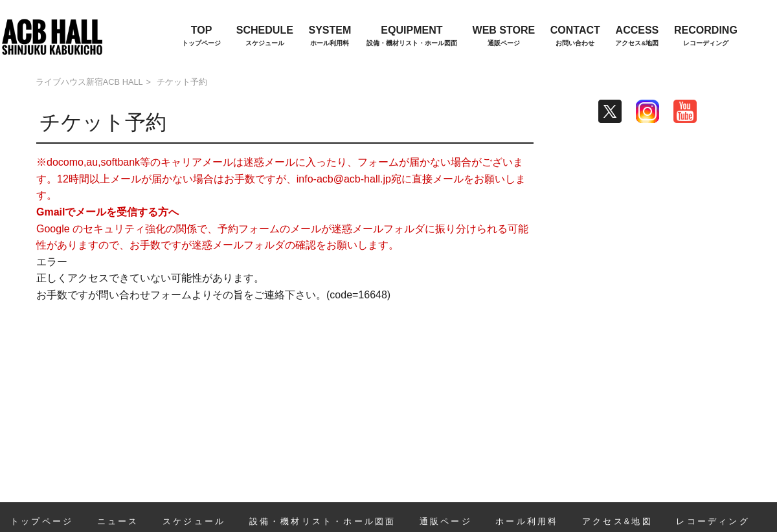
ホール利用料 (527, 521)
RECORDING (706, 37)
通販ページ (446, 521)
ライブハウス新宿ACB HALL (89, 82)
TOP (201, 37)
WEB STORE (504, 37)
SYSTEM (330, 37)
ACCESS (637, 37)
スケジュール (194, 521)
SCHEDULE (265, 37)
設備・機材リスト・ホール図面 (323, 521)
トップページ (42, 521)
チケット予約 (182, 82)
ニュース (118, 521)
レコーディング (713, 521)
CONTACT (575, 37)
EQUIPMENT (412, 37)
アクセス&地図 (617, 521)
